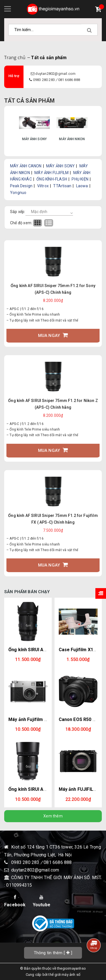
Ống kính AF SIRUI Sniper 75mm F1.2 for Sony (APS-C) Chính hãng (53, 289)
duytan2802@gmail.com (55, 74)
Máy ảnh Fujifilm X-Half (33, 719)
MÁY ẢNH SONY (60, 166)
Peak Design (21, 186)
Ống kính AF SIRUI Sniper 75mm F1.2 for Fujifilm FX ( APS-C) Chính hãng (53, 519)
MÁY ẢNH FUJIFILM (51, 173)
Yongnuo (18, 193)
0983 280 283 (44, 80)
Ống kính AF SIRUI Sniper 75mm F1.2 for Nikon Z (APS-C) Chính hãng (53, 404)
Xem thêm (53, 816)
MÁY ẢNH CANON (26, 166)
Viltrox (43, 186)
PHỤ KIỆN (80, 179)
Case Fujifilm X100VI (81, 650)
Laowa (82, 186)
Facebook (15, 901)
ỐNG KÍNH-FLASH (52, 179)
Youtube (42, 901)
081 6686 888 (69, 80)
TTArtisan (62, 186)
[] (53, 953)
